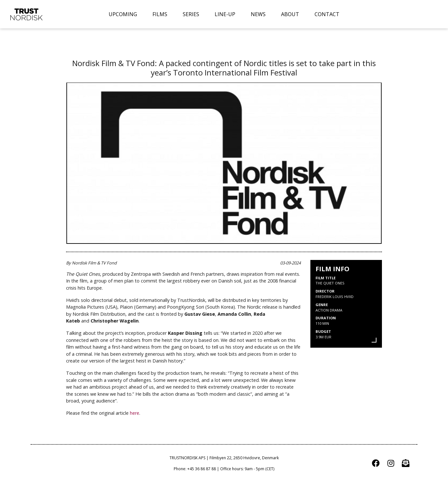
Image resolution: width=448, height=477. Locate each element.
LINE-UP (225, 14)
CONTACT (327, 14)
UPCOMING (123, 14)
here (135, 413)
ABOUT (290, 14)
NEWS (258, 14)
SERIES (191, 14)
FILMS (160, 14)
